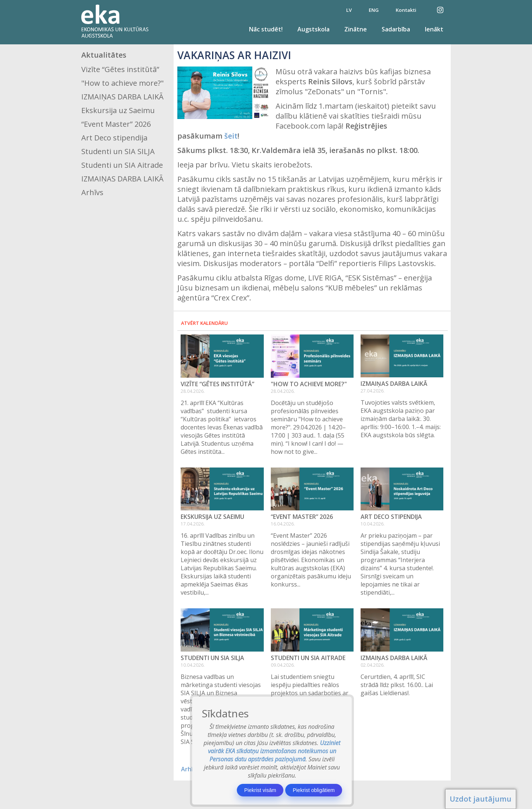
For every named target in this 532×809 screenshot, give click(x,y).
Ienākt (434, 29)
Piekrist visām (260, 790)
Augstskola (313, 29)
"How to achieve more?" (122, 83)
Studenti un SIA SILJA (118, 151)
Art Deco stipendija (114, 138)
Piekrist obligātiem (314, 790)
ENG (374, 10)
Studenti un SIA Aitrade (122, 165)
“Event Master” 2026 (116, 124)
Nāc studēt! (266, 29)
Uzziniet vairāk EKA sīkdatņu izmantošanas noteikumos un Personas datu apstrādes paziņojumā (274, 751)
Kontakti (406, 10)
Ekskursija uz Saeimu (118, 110)
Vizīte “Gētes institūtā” (120, 69)
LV (349, 10)
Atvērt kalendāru (204, 323)
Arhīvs (92, 192)
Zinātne (356, 29)
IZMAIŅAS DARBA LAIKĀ (122, 97)
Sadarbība (396, 29)
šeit (231, 136)
